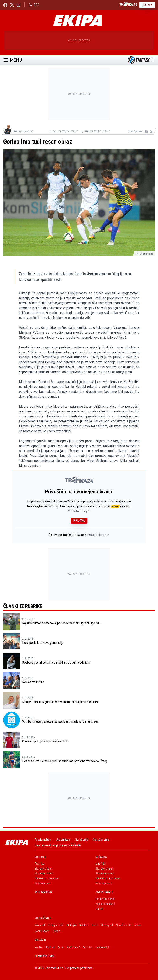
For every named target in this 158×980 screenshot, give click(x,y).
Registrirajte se (98, 535)
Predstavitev (43, 840)
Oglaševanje (101, 840)
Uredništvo (63, 840)
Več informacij (79, 511)
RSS (34, 5)
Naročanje (81, 840)
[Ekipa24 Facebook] (5, 5)
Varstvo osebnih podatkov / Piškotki (58, 845)
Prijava (147, 5)
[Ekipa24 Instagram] (19, 5)
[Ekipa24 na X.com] (12, 5)
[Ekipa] (77, 21)
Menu (13, 60)
